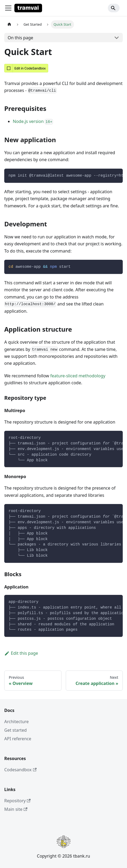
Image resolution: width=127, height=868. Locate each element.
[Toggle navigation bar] (8, 8)
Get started (15, 730)
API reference (18, 739)
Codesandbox (20, 770)
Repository (17, 801)
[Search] (114, 8)
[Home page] (9, 24)
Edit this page (21, 653)
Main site (16, 809)
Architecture (17, 722)
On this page (21, 38)
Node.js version (33, 121)
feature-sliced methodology (78, 376)
